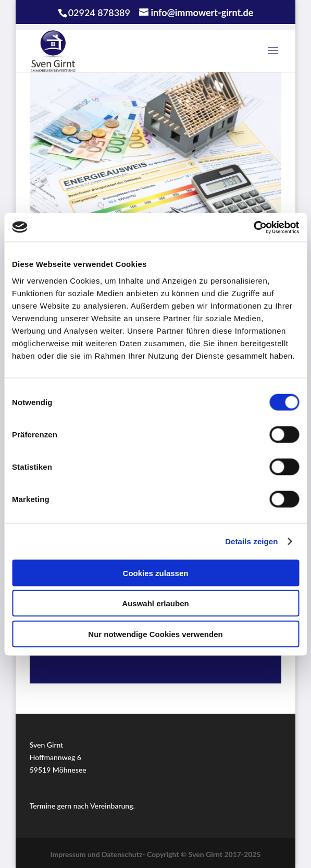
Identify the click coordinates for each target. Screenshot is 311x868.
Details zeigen (251, 541)
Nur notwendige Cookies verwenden (155, 634)
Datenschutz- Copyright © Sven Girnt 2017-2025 (181, 854)
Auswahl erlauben (155, 603)
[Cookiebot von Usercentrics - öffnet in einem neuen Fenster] (253, 227)
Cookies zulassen (156, 573)
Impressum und (76, 854)
